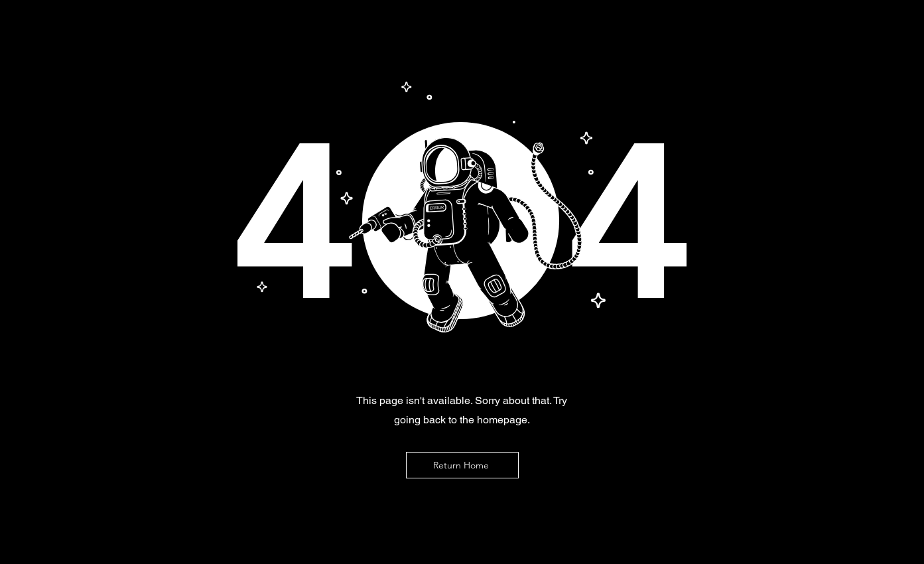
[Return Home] (462, 465)
